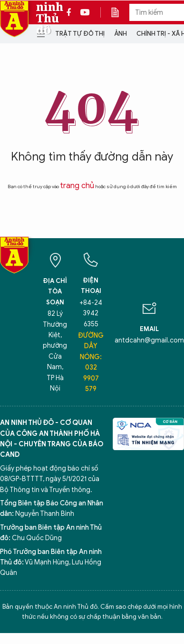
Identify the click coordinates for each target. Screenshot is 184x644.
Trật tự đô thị (80, 34)
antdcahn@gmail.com (149, 340)
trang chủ (77, 186)
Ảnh (121, 34)
